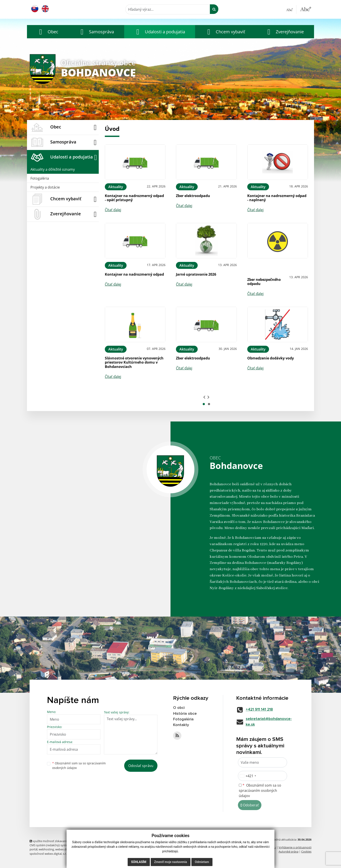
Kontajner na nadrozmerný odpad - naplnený (277, 198)
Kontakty (181, 725)
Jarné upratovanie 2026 (196, 274)
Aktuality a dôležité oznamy (53, 169)
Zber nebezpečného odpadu (264, 282)
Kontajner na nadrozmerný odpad (134, 274)
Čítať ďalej (113, 210)
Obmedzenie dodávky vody (271, 358)
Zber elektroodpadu (193, 196)
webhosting (46, 850)
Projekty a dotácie (45, 187)
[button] (48, 32)
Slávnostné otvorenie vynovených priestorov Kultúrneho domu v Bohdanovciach (134, 362)
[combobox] (248, 776)
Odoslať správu (141, 766)
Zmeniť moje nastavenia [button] (171, 862)
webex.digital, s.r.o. (67, 850)
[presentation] (204, 397)
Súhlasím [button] (139, 862)
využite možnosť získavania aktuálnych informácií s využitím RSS (73, 841)
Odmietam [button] (202, 862)
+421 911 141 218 (260, 710)
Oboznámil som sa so (79, 765)
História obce (185, 714)
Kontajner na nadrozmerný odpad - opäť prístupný (134, 198)
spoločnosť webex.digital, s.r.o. (49, 854)
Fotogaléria (40, 178)
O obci (179, 708)
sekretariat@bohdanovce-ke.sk (270, 722)
